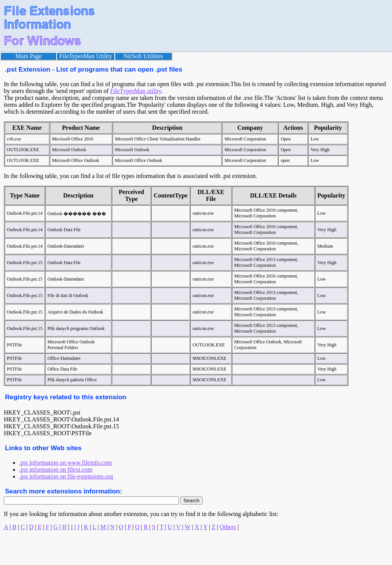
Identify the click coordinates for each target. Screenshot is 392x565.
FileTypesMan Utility (86, 56)
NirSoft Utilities (144, 56)
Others (228, 527)
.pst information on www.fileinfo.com (65, 463)
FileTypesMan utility (136, 91)
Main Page (29, 56)
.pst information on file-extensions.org (66, 476)
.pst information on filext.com (56, 469)
